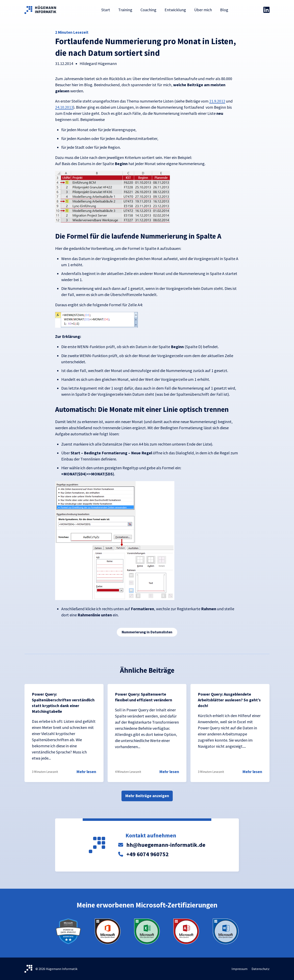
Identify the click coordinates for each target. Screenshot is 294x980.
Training (125, 10)
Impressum (239, 969)
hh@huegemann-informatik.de (166, 845)
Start (106, 10)
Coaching (148, 10)
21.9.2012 (217, 101)
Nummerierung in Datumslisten (147, 632)
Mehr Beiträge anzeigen (147, 796)
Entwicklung (175, 10)
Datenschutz (261, 969)
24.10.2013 (64, 107)
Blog (224, 10)
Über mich (203, 10)
